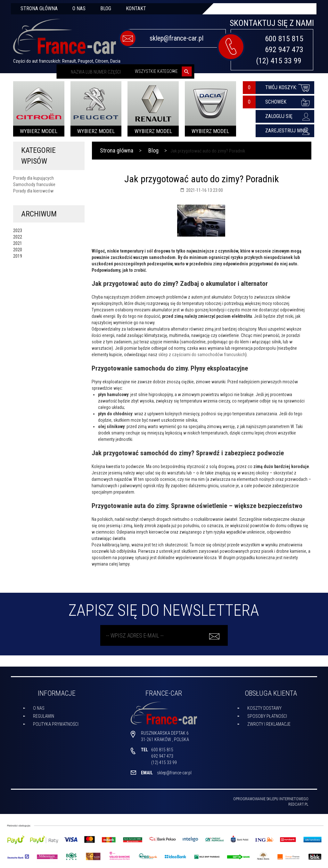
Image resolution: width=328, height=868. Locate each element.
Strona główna (39, 8)
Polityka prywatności (56, 724)
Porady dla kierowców (33, 191)
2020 (18, 250)
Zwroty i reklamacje (269, 724)
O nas (79, 8)
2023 (18, 231)
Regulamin (44, 716)
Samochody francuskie (34, 184)
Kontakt (136, 8)
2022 (18, 237)
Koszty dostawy (264, 708)
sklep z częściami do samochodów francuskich (202, 355)
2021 (18, 243)
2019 (18, 256)
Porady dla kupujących (33, 178)
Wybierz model (39, 131)
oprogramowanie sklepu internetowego (271, 799)
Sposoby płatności (267, 716)
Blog (106, 8)
